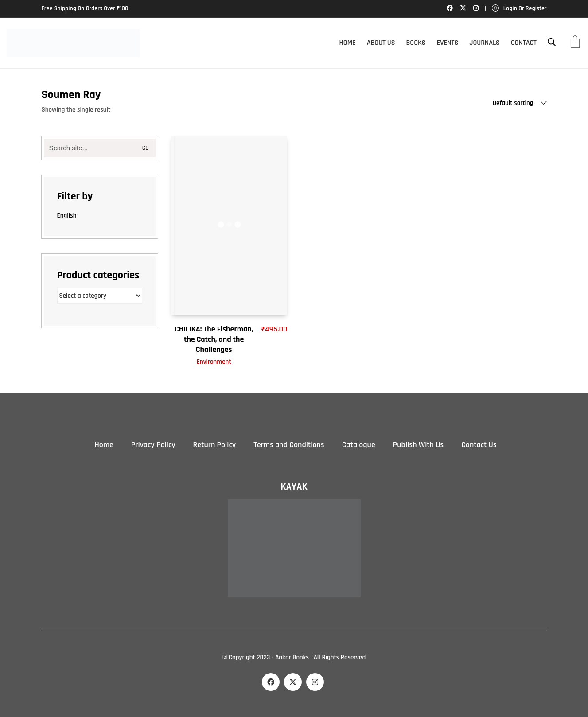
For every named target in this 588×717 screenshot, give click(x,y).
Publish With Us (418, 445)
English (67, 216)
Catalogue (359, 445)
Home (104, 445)
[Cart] (575, 43)
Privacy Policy (153, 445)
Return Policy (215, 445)
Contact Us (479, 445)
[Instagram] (315, 682)
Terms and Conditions (289, 445)
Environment (214, 362)
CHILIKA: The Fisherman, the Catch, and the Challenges (214, 339)
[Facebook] (271, 682)
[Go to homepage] (73, 43)
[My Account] (519, 9)
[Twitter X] (293, 682)
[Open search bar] (552, 42)
